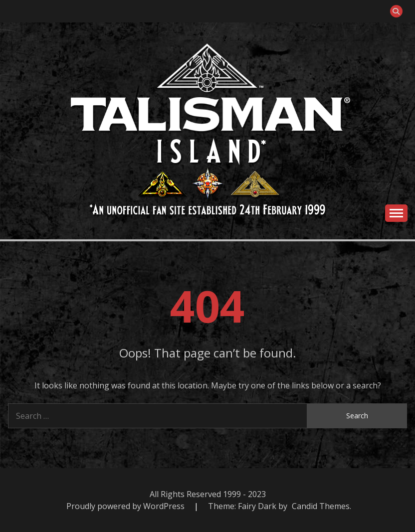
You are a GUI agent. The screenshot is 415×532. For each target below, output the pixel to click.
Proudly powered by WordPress (126, 506)
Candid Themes (321, 506)
